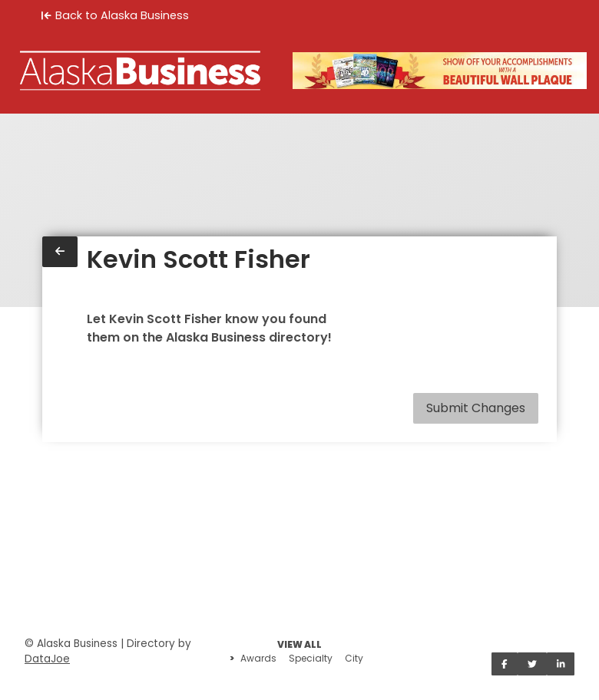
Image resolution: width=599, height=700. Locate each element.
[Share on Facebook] (505, 664)
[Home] (140, 71)
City (354, 658)
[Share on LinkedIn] (561, 664)
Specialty (311, 658)
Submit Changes (476, 408)
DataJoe (47, 659)
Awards (258, 658)
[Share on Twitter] (532, 664)
